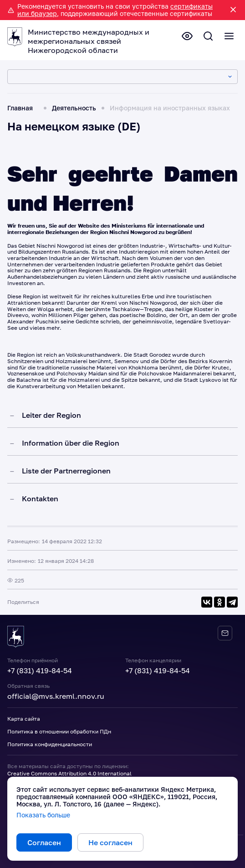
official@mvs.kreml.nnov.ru (56, 696)
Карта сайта (24, 719)
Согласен (44, 842)
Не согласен (110, 842)
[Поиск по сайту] (208, 36)
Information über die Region (71, 443)
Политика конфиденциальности (50, 744)
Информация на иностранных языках (170, 108)
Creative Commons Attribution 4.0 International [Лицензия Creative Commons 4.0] (69, 773)
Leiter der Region (51, 415)
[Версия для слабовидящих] (187, 36)
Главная (20, 108)
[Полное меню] (229, 36)
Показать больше (43, 815)
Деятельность (74, 108)
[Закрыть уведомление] (233, 10)
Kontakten (40, 499)
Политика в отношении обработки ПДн (59, 731)
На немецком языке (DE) (74, 126)
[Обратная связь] (225, 633)
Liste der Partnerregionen (66, 471)
